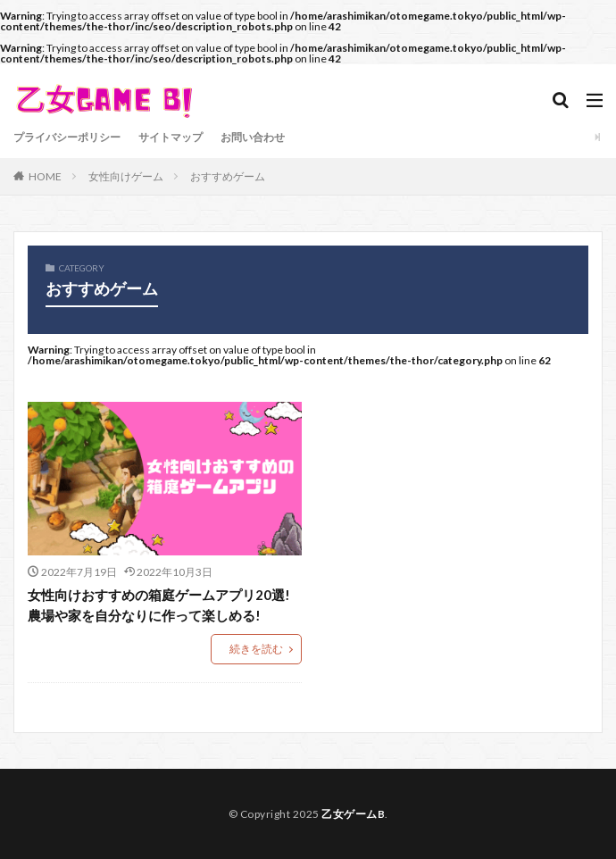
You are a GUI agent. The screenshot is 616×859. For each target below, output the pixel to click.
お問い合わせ (253, 137)
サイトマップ (171, 137)
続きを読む (256, 649)
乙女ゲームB (353, 814)
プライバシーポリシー (67, 137)
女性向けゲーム (126, 176)
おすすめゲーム (228, 176)
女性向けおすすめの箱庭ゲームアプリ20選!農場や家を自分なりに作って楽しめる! (159, 605)
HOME (45, 176)
